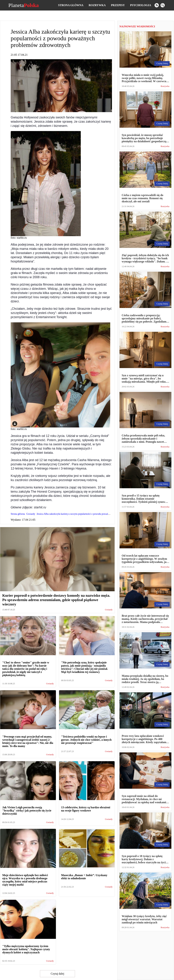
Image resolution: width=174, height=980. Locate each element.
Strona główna (71, 5)
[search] (163, 5)
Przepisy (118, 5)
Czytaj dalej (57, 974)
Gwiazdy (109, 610)
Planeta (24, 5)
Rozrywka (97, 5)
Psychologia (141, 5)
